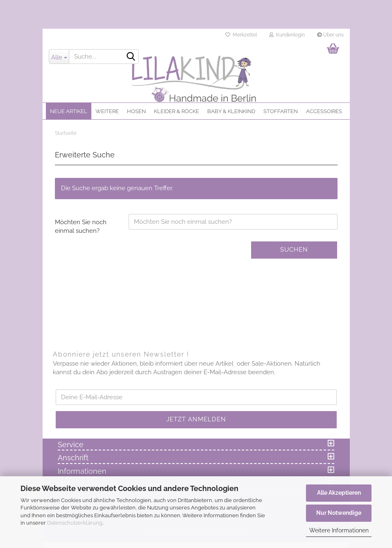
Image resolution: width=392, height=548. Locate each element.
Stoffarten (281, 111)
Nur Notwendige (339, 513)
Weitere (107, 111)
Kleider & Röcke (177, 111)
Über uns (330, 35)
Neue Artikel (69, 111)
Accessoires (324, 111)
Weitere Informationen (339, 530)
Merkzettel (241, 35)
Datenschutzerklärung (75, 523)
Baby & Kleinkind (231, 111)
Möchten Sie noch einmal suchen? (81, 226)
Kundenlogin (287, 35)
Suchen (294, 250)
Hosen (136, 111)
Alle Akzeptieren (339, 493)
